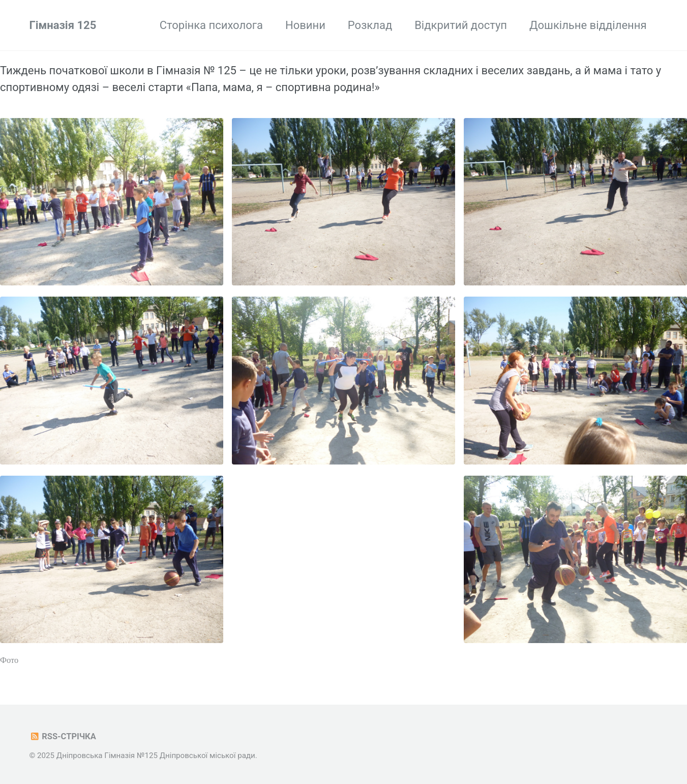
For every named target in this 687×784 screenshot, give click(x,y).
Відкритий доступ (461, 25)
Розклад (370, 25)
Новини (305, 25)
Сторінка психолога (211, 25)
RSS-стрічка (63, 736)
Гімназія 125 (63, 25)
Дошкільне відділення (588, 25)
